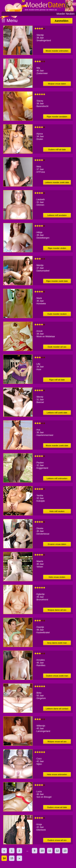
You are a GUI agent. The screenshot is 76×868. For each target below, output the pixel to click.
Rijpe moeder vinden (57, 248)
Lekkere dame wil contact (57, 709)
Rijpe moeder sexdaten (57, 117)
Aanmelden (61, 21)
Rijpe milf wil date (57, 380)
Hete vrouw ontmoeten (57, 774)
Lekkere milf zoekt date (57, 413)
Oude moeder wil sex (57, 347)
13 (65, 851)
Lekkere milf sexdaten (57, 215)
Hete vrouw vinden (57, 577)
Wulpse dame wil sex (57, 610)
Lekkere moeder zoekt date (57, 182)
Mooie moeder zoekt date (57, 445)
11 (50, 851)
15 (12, 858)
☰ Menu (9, 21)
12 (57, 851)
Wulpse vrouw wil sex (57, 741)
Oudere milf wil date (57, 149)
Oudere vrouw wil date (57, 807)
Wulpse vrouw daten (57, 84)
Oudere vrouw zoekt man (57, 676)
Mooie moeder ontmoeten (57, 51)
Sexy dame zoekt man (57, 643)
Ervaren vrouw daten (57, 544)
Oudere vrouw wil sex (57, 840)
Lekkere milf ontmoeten (57, 478)
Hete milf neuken (57, 511)
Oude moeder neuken (57, 314)
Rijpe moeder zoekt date (57, 281)
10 (42, 851)
